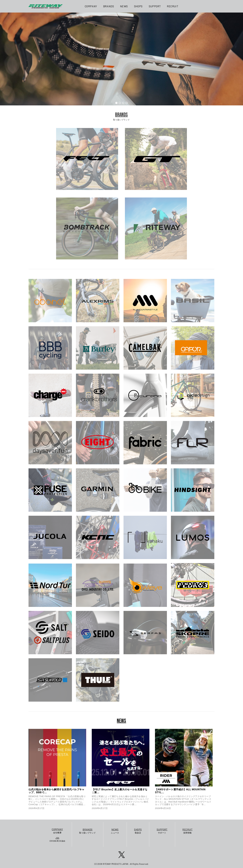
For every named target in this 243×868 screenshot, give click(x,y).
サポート (162, 831)
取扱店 (138, 831)
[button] (116, 103)
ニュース (115, 831)
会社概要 (57, 831)
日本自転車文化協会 (57, 839)
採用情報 (187, 831)
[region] (122, 59)
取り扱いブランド (87, 831)
